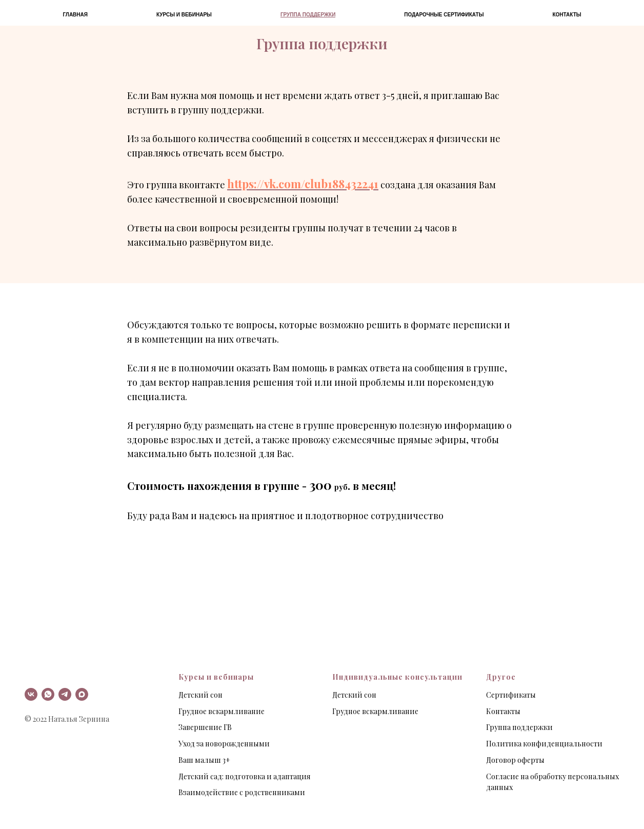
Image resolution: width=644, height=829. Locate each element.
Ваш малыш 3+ (204, 760)
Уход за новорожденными (224, 744)
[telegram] (65, 694)
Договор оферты (515, 760)
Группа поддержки (308, 15)
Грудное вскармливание (222, 711)
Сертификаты (511, 695)
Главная (75, 15)
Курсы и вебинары (184, 15)
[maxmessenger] (82, 694)
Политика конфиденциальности (544, 744)
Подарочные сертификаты (444, 15)
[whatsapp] (48, 694)
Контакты (567, 15)
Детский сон (200, 695)
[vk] (31, 694)
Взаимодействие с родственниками (242, 792)
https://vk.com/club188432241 (303, 184)
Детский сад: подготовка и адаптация (245, 776)
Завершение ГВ (205, 727)
